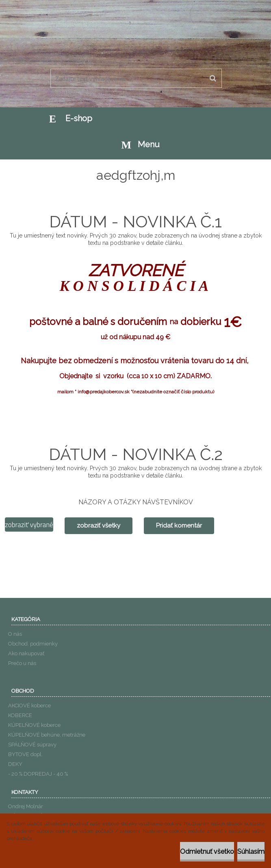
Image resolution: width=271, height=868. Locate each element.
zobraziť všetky (99, 526)
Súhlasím (251, 852)
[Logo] (135, 48)
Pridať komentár (179, 526)
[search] (213, 79)
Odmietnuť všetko (207, 852)
